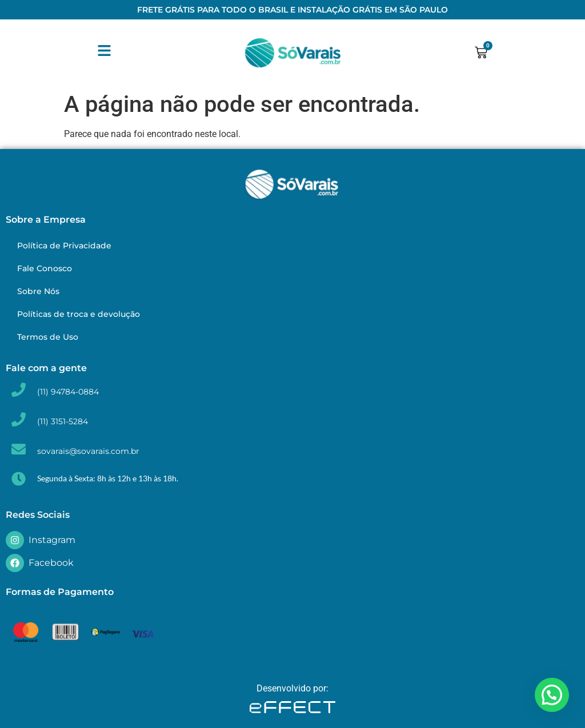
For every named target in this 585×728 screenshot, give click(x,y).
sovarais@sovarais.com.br (88, 451)
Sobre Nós (38, 291)
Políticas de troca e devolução (79, 314)
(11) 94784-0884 (68, 392)
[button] (552, 695)
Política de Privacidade (64, 246)
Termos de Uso (48, 337)
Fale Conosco (45, 268)
